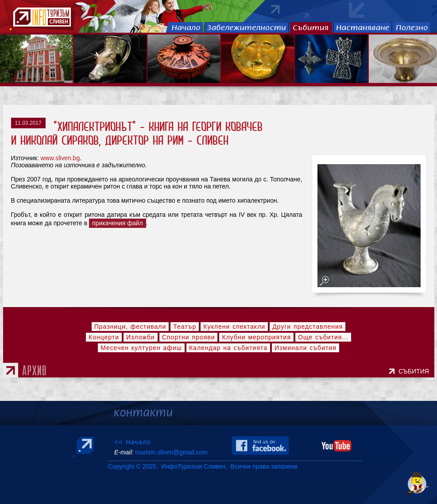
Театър (185, 327)
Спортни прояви (189, 337)
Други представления (307, 327)
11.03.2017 (28, 123)
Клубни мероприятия (256, 337)
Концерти (104, 337)
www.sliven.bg (60, 158)
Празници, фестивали (130, 327)
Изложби (141, 337)
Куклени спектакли (234, 327)
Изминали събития (306, 348)
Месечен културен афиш (141, 348)
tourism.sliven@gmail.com (171, 452)
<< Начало (133, 442)
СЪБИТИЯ (415, 371)
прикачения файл (118, 223)
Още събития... (323, 337)
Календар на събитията (228, 348)
